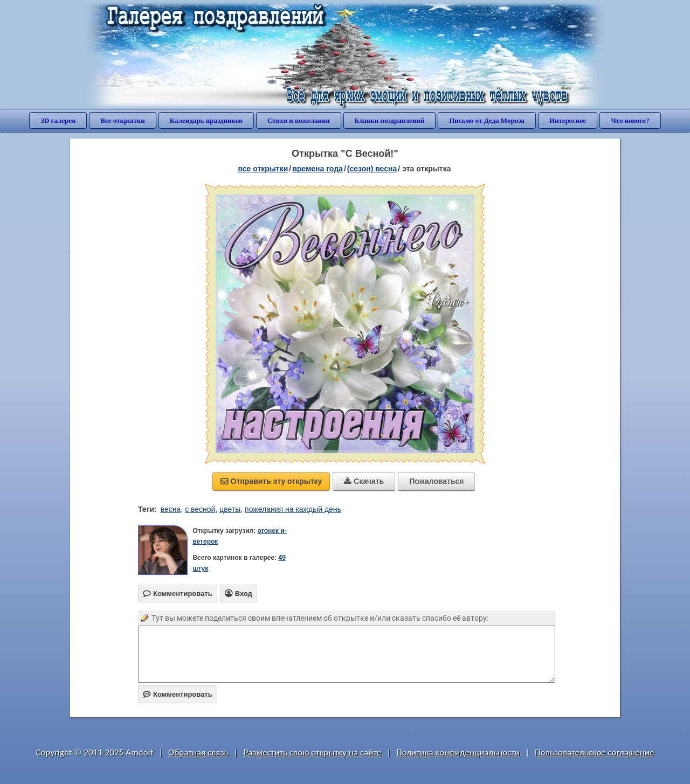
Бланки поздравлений (390, 120)
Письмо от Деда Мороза (487, 120)
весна (171, 509)
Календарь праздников (206, 120)
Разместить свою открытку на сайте (312, 752)
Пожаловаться (436, 481)
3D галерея (58, 120)
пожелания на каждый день (293, 509)
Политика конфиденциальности (458, 752)
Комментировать (178, 694)
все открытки (263, 169)
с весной (200, 509)
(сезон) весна (372, 169)
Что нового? (630, 120)
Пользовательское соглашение (594, 752)
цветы (230, 509)
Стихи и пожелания (299, 120)
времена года (318, 169)
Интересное (568, 120)
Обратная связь (198, 752)
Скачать (364, 481)
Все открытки (123, 120)
